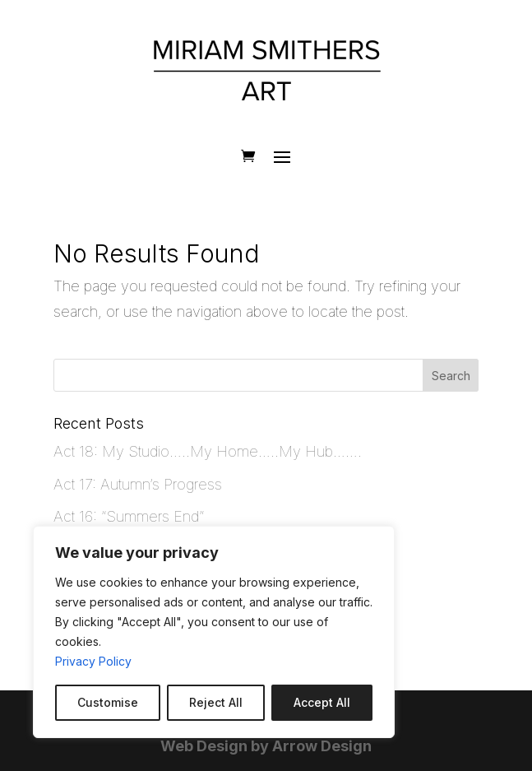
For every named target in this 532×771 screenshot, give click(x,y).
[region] (214, 632)
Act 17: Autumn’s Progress (138, 484)
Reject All (216, 702)
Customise (108, 702)
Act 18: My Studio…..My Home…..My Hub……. (208, 451)
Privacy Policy (93, 661)
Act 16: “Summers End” (129, 516)
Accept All (322, 702)
